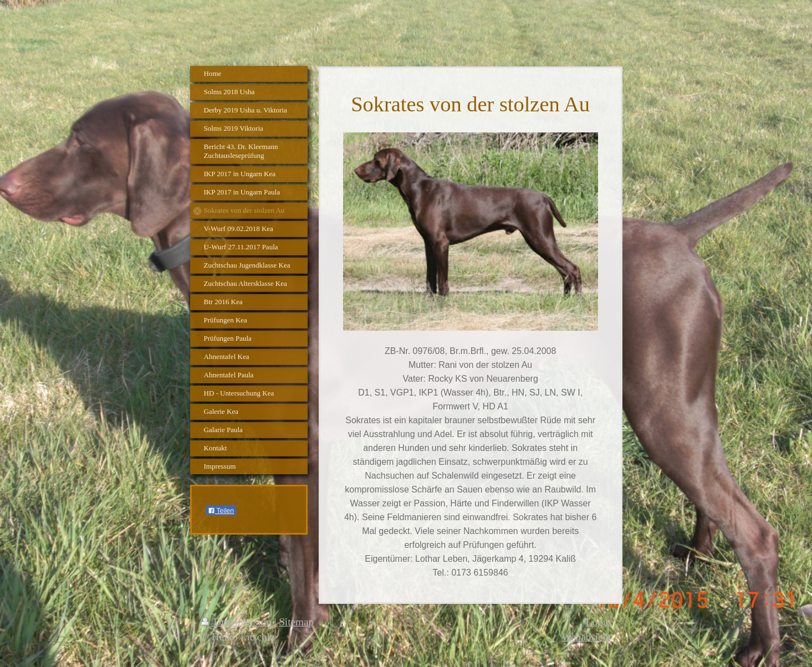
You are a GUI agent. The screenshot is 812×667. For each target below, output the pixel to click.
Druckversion (238, 622)
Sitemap (296, 622)
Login (599, 622)
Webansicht (586, 637)
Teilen (221, 511)
